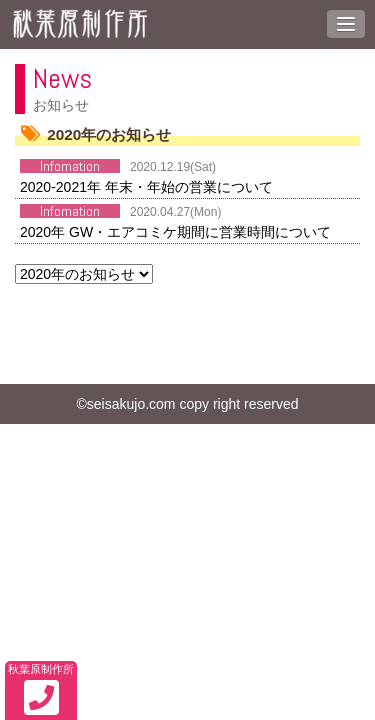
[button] (346, 24)
